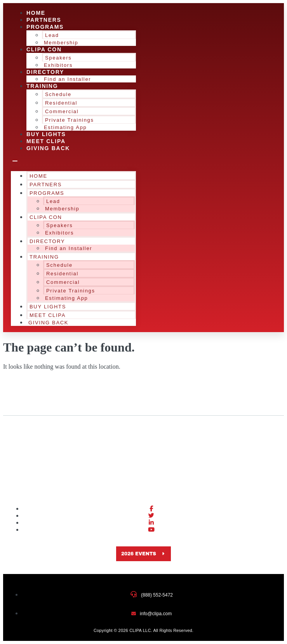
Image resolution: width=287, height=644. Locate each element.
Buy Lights (48, 307)
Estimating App (67, 298)
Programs (45, 27)
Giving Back (48, 148)
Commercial (62, 111)
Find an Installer (67, 79)
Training (42, 86)
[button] (73, 161)
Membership (62, 209)
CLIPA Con (44, 49)
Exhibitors (59, 233)
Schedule (58, 94)
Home (38, 176)
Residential (61, 103)
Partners (46, 185)
